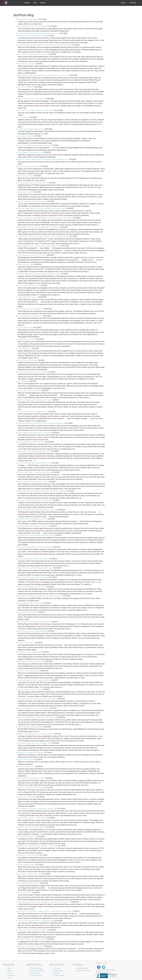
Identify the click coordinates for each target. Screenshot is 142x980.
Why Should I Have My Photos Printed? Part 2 (34, 451)
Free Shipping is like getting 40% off (31, 152)
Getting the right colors (26, 766)
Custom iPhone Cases (26, 759)
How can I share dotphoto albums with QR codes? (36, 110)
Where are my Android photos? (29, 671)
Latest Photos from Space (27, 612)
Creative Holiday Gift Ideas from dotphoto (33, 526)
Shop (35, 3)
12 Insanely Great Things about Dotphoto (33, 930)
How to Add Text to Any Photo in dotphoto (33, 372)
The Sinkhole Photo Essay (27, 837)
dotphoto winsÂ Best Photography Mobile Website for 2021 (39, 274)
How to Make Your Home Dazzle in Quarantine (35, 433)
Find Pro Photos (37, 968)
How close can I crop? (26, 176)
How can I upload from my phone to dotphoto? (35, 145)
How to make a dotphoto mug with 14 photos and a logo (38, 33)
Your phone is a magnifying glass (30, 652)
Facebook (99, 967)
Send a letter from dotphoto (28, 297)
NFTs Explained (23, 381)
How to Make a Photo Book (28, 360)
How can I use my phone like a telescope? (33, 54)
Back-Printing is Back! (26, 264)
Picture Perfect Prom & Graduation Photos (33, 482)
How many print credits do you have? (31, 778)
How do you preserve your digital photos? (33, 412)
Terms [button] (10, 971)
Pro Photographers (38, 971)
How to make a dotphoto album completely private (36, 921)
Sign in (124, 3)
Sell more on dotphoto (26, 87)
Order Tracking (59, 975)
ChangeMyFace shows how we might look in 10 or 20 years (39, 227)
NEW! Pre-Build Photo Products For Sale (32, 587)
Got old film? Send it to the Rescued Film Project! (35, 568)
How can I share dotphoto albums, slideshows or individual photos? (42, 208)
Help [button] (9, 978)
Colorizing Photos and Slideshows (30, 316)
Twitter (104, 967)
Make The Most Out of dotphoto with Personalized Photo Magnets (42, 491)
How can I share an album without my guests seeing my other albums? (43, 159)
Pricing (56, 973)
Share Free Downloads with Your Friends (32, 201)
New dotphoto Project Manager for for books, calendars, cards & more (43, 75)
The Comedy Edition (25, 328)
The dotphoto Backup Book (28, 19)
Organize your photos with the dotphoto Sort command (38, 699)
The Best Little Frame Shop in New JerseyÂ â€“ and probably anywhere (43, 236)
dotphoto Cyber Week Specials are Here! (32, 519)
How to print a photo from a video (30, 874)
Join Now (133, 3)
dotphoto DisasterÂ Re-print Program (31, 788)
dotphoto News (23, 117)
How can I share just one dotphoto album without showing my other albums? (46, 218)
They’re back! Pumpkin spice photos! (31, 129)
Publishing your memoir (26, 339)
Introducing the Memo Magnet (29, 883)
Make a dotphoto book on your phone (31, 99)
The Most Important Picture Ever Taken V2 (33, 183)
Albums (27, 3)
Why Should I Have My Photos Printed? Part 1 (34, 463)
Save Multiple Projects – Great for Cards (32, 818)
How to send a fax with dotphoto (30, 391)
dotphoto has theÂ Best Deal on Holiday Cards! (35, 734)
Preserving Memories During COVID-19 (32, 442)
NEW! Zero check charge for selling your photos (35, 547)
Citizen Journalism (25, 893)
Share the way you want (26, 64)
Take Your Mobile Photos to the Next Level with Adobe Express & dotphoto (45, 45)
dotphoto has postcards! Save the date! (32, 827)
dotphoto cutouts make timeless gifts (31, 36)
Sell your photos (37, 975)
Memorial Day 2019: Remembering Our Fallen (34, 622)
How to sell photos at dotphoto (29, 285)
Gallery (43, 3)
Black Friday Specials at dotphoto (30, 727)
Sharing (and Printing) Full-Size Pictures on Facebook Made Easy (41, 423)
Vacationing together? (26, 192)
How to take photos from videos (29, 166)
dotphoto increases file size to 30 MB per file (34, 743)
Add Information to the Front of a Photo (32, 255)
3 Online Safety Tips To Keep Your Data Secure (35, 472)
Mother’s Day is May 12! (26, 643)
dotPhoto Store (82, 968)
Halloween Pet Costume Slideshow (30, 309)
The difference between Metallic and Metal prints (35, 535)
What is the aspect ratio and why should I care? (35, 400)
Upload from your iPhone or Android (31, 946)
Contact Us (12, 975)
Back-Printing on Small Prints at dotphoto (33, 26)
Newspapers (35, 973)
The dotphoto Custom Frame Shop (30, 603)
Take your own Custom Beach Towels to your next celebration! (40, 596)
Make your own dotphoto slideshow (31, 753)
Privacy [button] (10, 973)
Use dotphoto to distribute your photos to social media (38, 809)
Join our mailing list (84, 971)
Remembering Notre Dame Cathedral (31, 661)
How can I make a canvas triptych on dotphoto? (35, 500)
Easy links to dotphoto (26, 136)
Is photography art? (25, 349)
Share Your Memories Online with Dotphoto (33, 559)
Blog (9, 968)
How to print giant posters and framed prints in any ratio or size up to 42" (44, 902)
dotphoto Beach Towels (26, 865)
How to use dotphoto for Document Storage (34, 708)
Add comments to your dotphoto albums (32, 631)
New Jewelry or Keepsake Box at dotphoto (33, 577)
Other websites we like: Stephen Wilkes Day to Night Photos (39, 246)
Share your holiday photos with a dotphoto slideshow (37, 717)
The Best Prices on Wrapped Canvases (32, 939)
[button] (140, 3)
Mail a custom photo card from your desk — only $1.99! (38, 846)
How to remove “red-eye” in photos (30, 689)
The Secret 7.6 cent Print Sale (28, 855)
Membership (58, 971)
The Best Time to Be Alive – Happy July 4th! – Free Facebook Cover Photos (45, 911)
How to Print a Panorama (27, 797)
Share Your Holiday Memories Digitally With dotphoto (37, 510)
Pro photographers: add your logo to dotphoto (34, 680)
